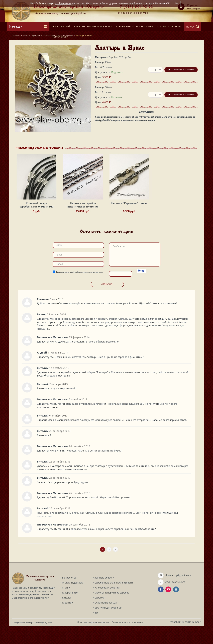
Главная (15, 36)
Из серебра (68, 36)
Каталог (25, 36)
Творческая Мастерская (53, 355)
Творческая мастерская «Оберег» (30, 641)
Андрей (42, 371)
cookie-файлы (63, 3)
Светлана (43, 317)
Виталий (43, 386)
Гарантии (68, 621)
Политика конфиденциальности (93, 641)
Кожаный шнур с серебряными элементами (37, 223)
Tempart (197, 640)
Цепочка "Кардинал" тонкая (129, 222)
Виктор (42, 333)
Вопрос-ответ (70, 596)
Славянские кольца (106, 621)
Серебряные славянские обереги (46, 36)
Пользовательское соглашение (127, 641)
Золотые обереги (104, 596)
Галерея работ (70, 611)
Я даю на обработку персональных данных (79, 290)
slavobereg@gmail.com (178, 593)
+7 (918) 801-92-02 (136, 7)
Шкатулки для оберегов (108, 626)
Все (97, 631)
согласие (65, 290)
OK (177, 3)
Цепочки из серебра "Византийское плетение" (83, 223)
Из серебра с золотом (107, 606)
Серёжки (100, 616)
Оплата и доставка (73, 601)
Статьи (66, 606)
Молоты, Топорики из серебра (112, 611)
